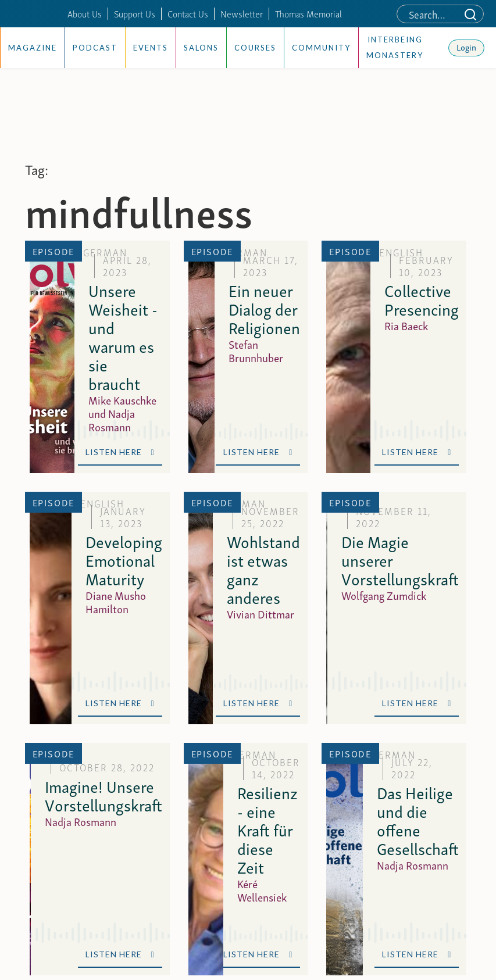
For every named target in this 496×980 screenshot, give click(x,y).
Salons (201, 48)
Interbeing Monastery (395, 47)
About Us (85, 13)
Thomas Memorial (308, 13)
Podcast (95, 48)
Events (151, 48)
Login (466, 47)
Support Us (135, 13)
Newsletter (242, 13)
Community (321, 48)
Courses (255, 48)
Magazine (33, 48)
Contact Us (188, 13)
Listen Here (120, 452)
